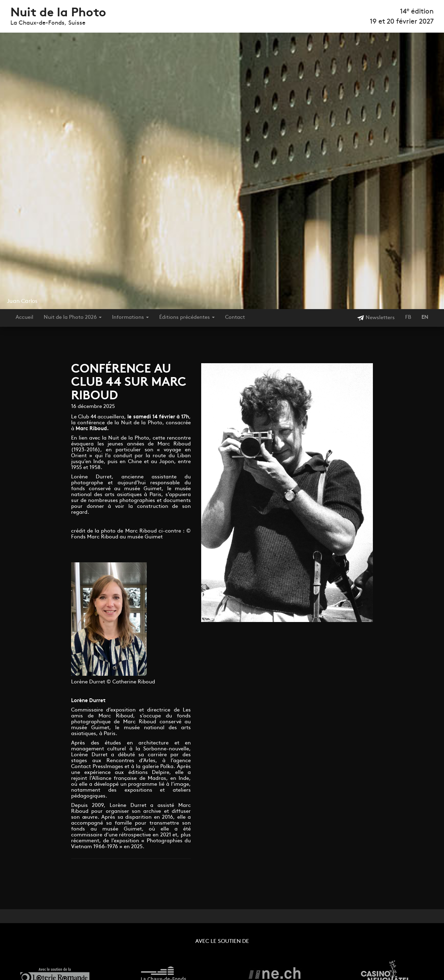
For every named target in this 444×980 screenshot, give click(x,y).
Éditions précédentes (187, 318)
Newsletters (376, 318)
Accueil (24, 318)
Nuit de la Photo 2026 (73, 318)
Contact (235, 318)
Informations (130, 318)
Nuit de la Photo (58, 13)
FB (408, 318)
